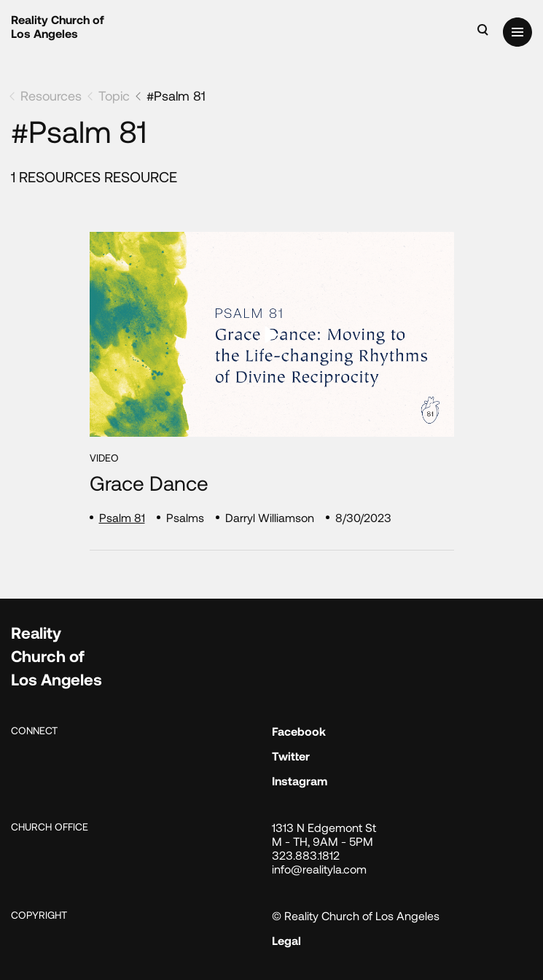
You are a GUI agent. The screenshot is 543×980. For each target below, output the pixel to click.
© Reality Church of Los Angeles (356, 915)
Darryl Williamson (270, 517)
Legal (286, 940)
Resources (51, 96)
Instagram (300, 781)
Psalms (185, 517)
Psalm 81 (122, 517)
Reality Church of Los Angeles (58, 26)
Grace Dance (149, 483)
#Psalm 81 (176, 96)
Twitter (291, 756)
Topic (114, 96)
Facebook (299, 731)
